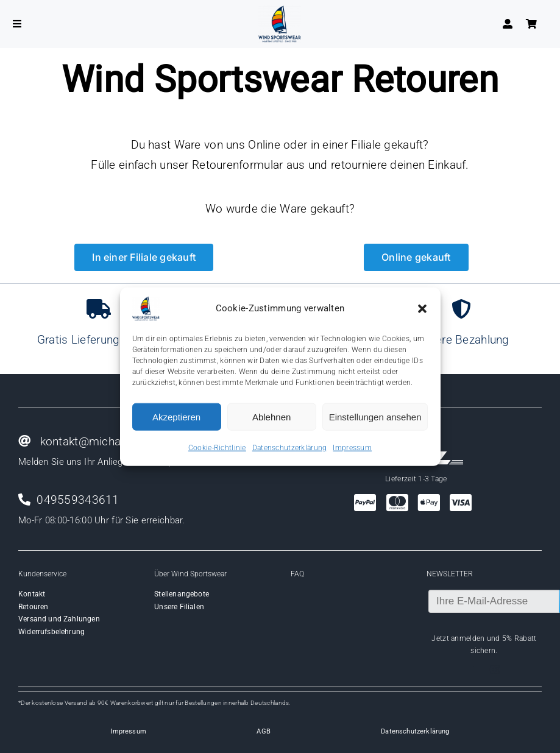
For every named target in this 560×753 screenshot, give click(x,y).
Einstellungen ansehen (375, 416)
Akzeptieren (176, 416)
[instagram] (495, 670)
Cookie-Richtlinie (217, 448)
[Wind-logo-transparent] (280, 11)
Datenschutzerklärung (290, 448)
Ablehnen (271, 416)
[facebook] (473, 670)
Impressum (352, 448)
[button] (422, 309)
